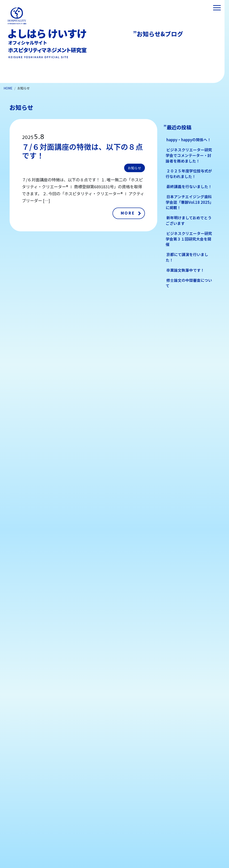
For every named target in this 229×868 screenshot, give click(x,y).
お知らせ (134, 168)
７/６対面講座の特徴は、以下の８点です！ (82, 151)
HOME (8, 88)
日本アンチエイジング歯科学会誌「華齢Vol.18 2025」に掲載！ (190, 202)
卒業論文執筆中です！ (185, 270)
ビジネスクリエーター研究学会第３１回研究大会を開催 (189, 239)
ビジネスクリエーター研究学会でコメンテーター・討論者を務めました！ (189, 155)
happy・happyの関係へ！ (189, 140)
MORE (128, 213)
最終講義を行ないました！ (189, 187)
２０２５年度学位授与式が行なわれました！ (189, 174)
